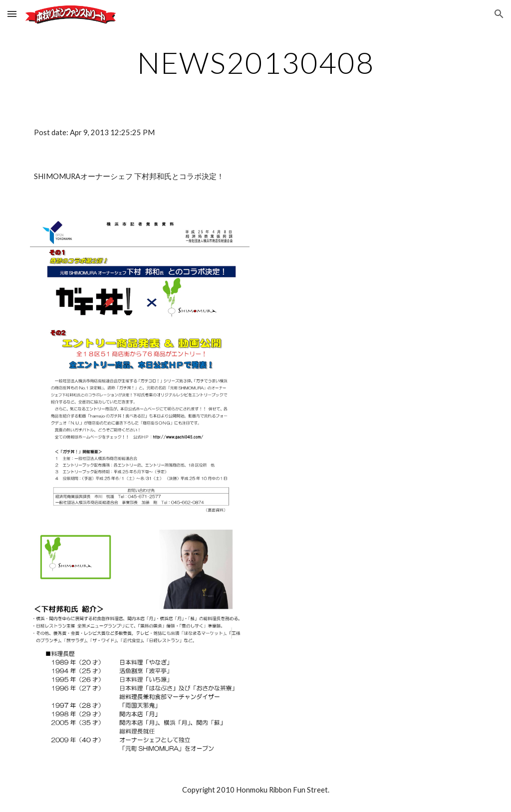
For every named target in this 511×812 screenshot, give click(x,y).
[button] (12, 14)
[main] (256, 62)
